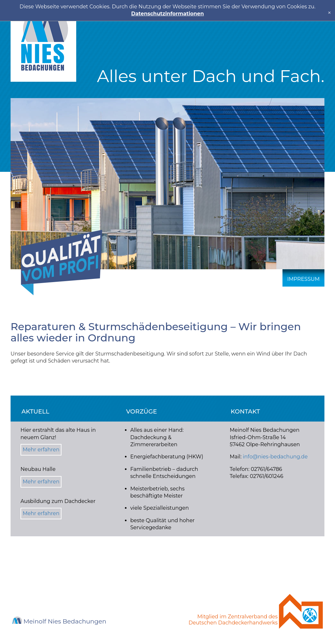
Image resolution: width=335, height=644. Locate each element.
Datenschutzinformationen (168, 14)
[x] (329, 13)
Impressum (303, 279)
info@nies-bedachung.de (275, 457)
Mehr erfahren (41, 450)
